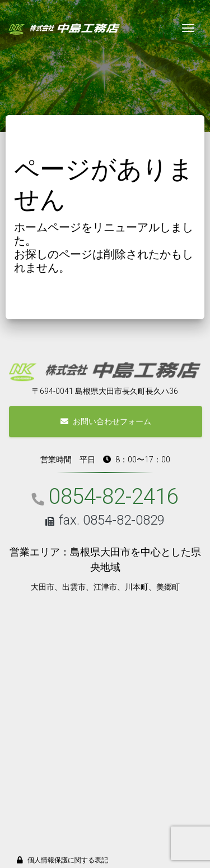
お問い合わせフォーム (106, 421)
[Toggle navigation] (188, 28)
